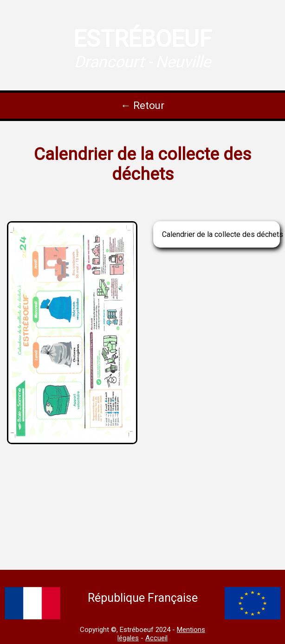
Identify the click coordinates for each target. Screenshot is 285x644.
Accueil (156, 638)
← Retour (142, 105)
